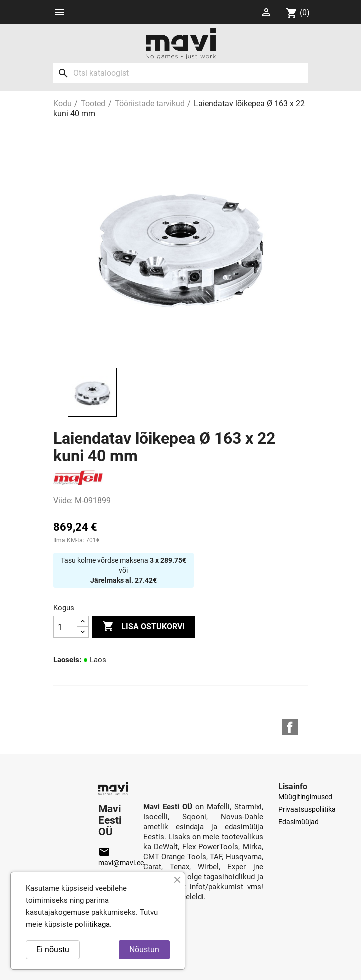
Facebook (290, 727)
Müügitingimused (305, 797)
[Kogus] (65, 627)
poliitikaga (92, 924)
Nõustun (144, 950)
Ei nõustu (53, 950)
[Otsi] (181, 73)
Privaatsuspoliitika (307, 809)
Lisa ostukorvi (143, 627)
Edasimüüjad (299, 822)
